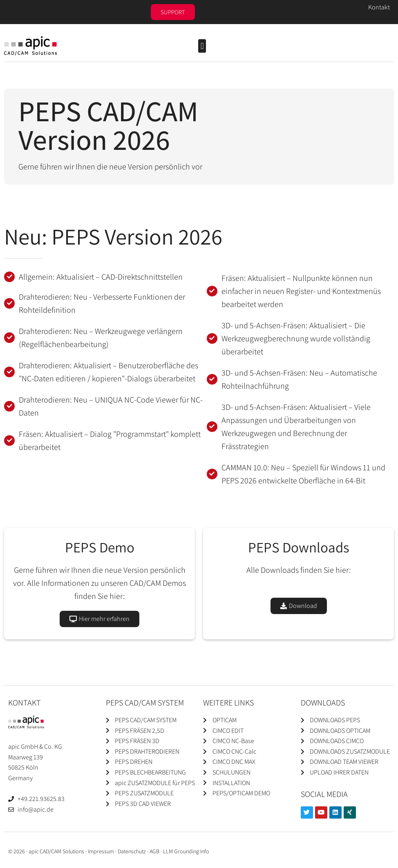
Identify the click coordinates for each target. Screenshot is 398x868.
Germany (20, 778)
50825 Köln (23, 767)
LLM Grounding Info (186, 851)
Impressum (101, 851)
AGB (154, 851)
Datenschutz (132, 851)
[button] (202, 46)
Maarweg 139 (26, 757)
